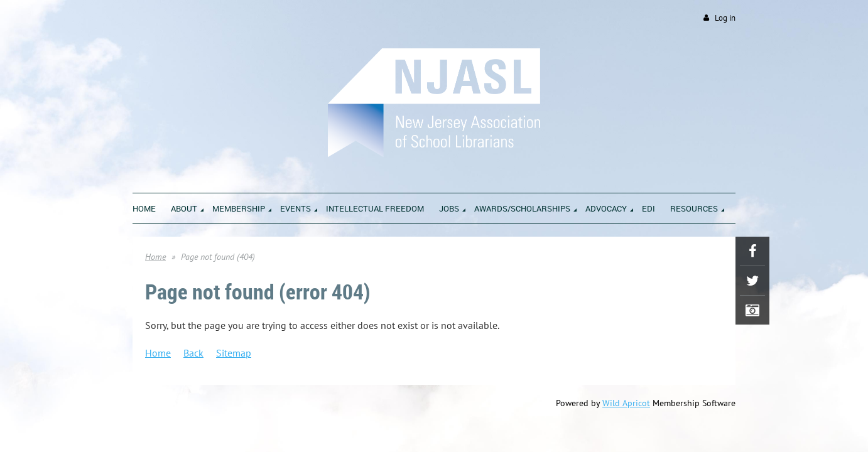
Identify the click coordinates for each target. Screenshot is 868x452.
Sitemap (234, 353)
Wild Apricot (626, 404)
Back (193, 353)
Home (155, 257)
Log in (725, 18)
